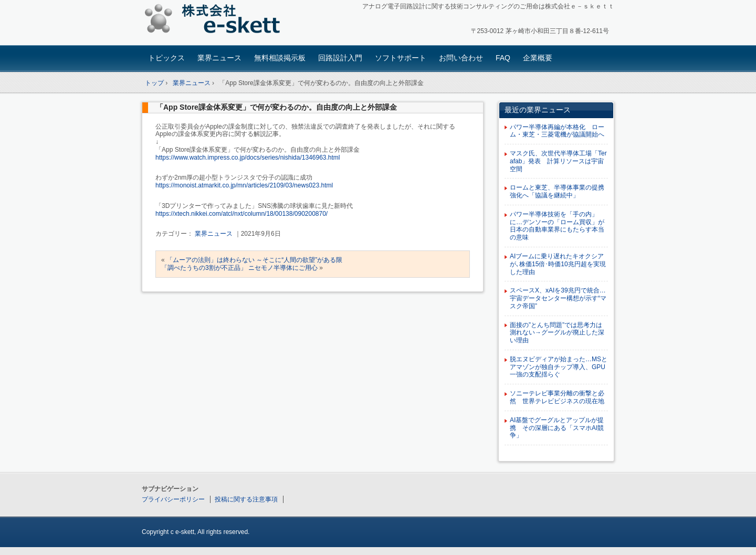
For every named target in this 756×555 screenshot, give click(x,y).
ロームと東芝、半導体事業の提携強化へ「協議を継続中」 (557, 191)
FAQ (503, 58)
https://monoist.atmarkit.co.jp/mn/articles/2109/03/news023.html (244, 185)
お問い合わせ (461, 58)
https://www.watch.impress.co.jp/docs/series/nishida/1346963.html (248, 158)
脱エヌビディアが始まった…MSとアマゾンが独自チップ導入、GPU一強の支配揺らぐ (559, 367)
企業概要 (538, 58)
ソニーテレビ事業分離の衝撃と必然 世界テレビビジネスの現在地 (557, 397)
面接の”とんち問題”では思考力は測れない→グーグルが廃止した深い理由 (557, 333)
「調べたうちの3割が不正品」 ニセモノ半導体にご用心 (239, 268)
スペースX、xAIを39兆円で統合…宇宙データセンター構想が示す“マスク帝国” (558, 298)
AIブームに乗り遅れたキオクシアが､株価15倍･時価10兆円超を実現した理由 (558, 264)
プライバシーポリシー (173, 499)
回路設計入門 (340, 58)
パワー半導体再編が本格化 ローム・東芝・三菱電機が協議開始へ (557, 131)
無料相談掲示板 (280, 58)
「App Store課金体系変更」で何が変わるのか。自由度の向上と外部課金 (276, 107)
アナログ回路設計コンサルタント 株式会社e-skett (216, 21)
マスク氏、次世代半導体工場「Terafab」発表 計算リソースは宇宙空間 (558, 161)
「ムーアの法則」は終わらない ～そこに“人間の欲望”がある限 (254, 260)
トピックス (166, 58)
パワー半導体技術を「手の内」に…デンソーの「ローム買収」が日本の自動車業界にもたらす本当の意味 (557, 226)
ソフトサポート (401, 58)
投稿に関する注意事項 (246, 499)
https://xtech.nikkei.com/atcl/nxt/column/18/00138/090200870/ (241, 214)
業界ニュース (219, 58)
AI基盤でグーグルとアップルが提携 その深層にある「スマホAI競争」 (557, 428)
